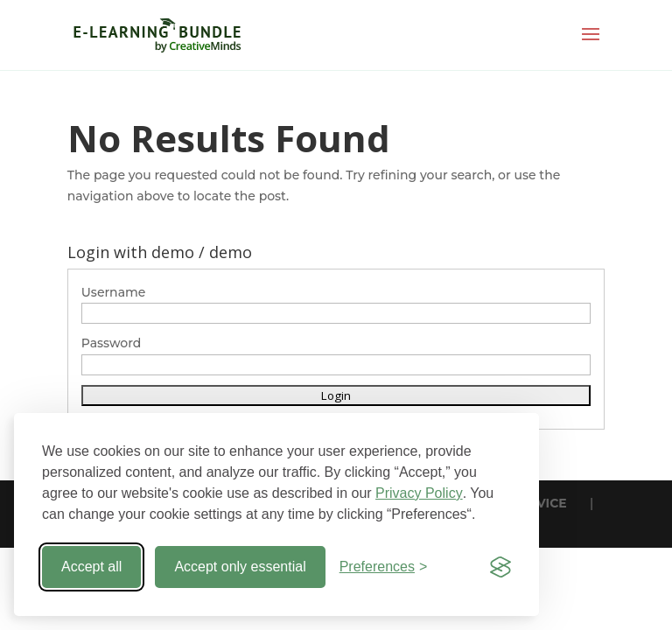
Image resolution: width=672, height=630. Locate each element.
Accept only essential (240, 567)
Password (112, 343)
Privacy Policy (419, 493)
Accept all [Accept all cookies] (91, 567)
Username (114, 292)
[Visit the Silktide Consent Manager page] (500, 567)
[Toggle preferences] (384, 567)
